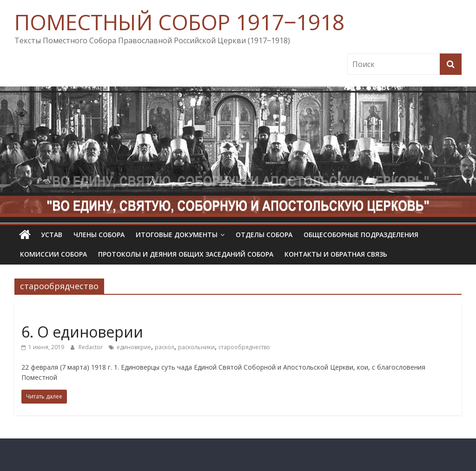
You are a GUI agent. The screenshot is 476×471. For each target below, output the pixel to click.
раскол (165, 347)
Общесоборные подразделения (361, 235)
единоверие (134, 347)
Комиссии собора (53, 254)
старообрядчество (244, 347)
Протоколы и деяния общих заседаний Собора (186, 254)
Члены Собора (99, 235)
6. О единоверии (82, 332)
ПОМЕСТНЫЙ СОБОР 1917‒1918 (179, 22)
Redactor (91, 347)
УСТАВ (52, 235)
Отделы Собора (264, 235)
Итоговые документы (177, 235)
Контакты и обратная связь (336, 254)
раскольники (196, 347)
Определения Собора (57, 315)
